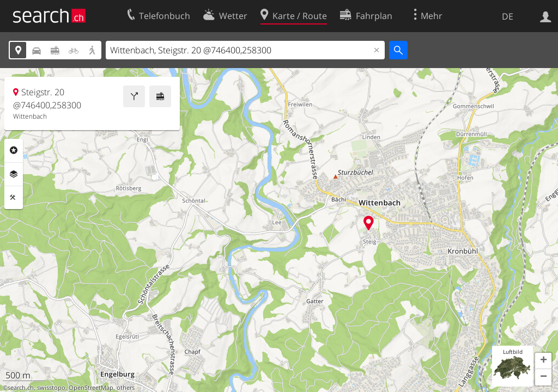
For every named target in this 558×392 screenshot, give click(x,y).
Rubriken (14, 150)
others (126, 388)
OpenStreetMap (91, 388)
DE (508, 16)
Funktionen (14, 198)
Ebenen (14, 174)
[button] (543, 361)
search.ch (21, 388)
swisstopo (51, 388)
